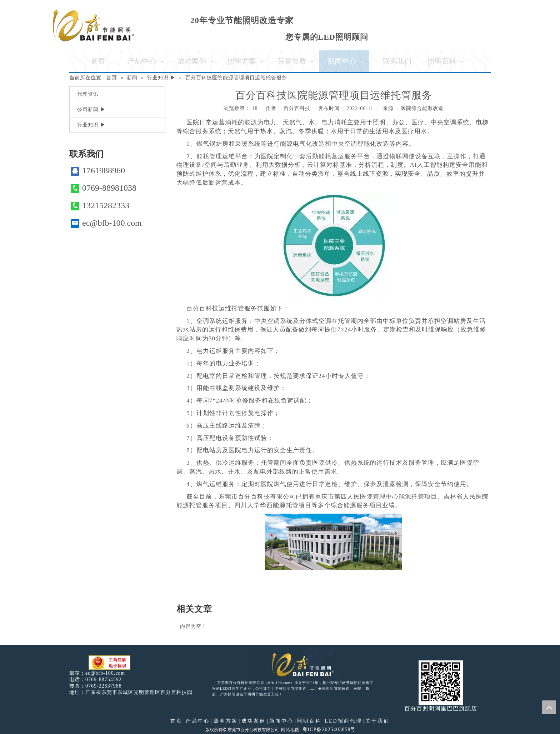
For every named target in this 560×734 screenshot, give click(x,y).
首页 (176, 721)
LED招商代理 (343, 721)
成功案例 (254, 721)
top (549, 707)
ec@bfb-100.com (106, 223)
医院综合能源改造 (422, 108)
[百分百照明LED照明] (298, 664)
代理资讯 (88, 94)
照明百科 (309, 721)
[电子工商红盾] (109, 663)
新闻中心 (281, 721)
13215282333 (100, 206)
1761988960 (98, 171)
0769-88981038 (104, 188)
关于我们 (377, 721)
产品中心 (198, 721)
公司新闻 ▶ (91, 109)
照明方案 (226, 721)
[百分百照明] (93, 25)
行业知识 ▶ (91, 125)
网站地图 (290, 730)
